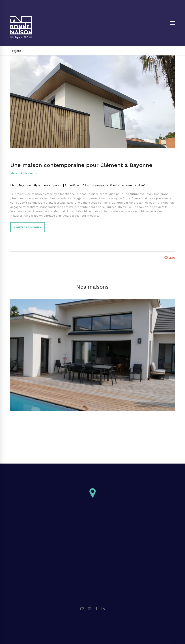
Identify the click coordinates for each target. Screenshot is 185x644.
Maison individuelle (24, 173)
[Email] (82, 609)
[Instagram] (90, 609)
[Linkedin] (103, 609)
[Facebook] (96, 609)
